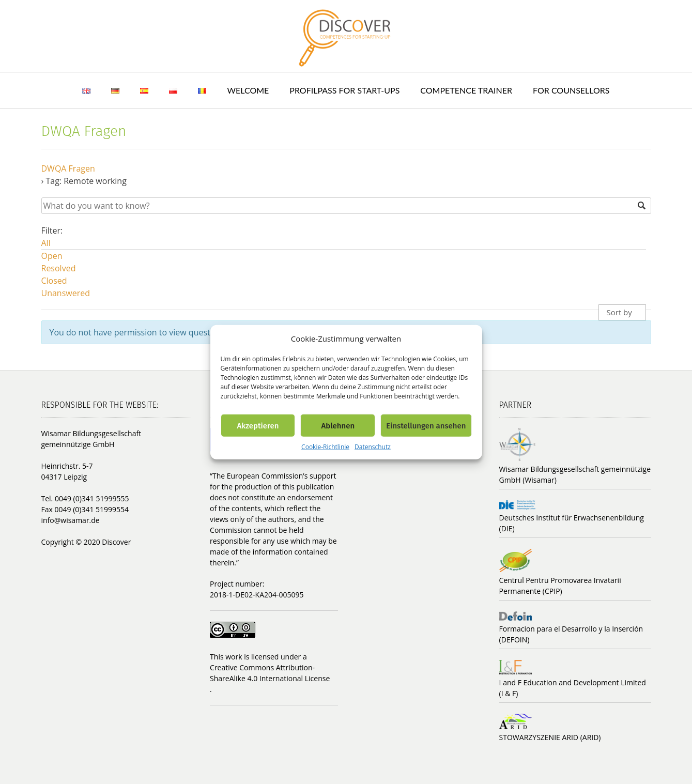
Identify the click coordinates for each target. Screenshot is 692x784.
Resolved (59, 268)
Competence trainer (466, 90)
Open (52, 256)
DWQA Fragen (68, 168)
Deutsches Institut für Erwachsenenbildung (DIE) (572, 523)
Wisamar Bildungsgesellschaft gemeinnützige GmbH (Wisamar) (575, 474)
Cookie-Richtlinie (325, 447)
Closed (54, 281)
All (46, 243)
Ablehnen (338, 425)
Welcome (248, 90)
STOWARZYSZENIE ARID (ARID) (550, 737)
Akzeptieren (258, 425)
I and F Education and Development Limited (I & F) (573, 688)
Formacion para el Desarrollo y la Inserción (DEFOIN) (571, 634)
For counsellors (571, 90)
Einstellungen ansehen (426, 425)
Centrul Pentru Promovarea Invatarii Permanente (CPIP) (560, 586)
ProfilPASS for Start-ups (344, 90)
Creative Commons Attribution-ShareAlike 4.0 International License (270, 673)
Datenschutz (373, 447)
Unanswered (66, 293)
